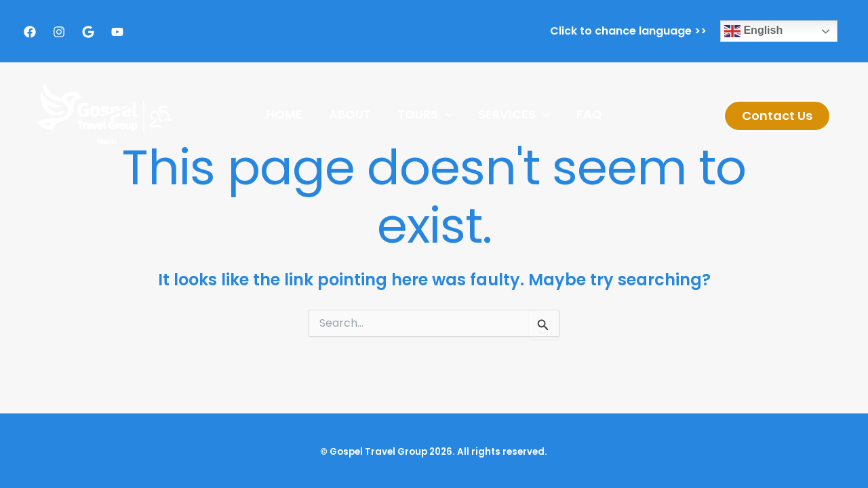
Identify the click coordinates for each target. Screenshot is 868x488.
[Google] (88, 32)
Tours (425, 114)
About (352, 114)
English (753, 31)
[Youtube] (117, 32)
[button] (777, 116)
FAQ (585, 114)
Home (288, 114)
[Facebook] (30, 32)
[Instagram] (59, 32)
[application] (445, 114)
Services (513, 114)
